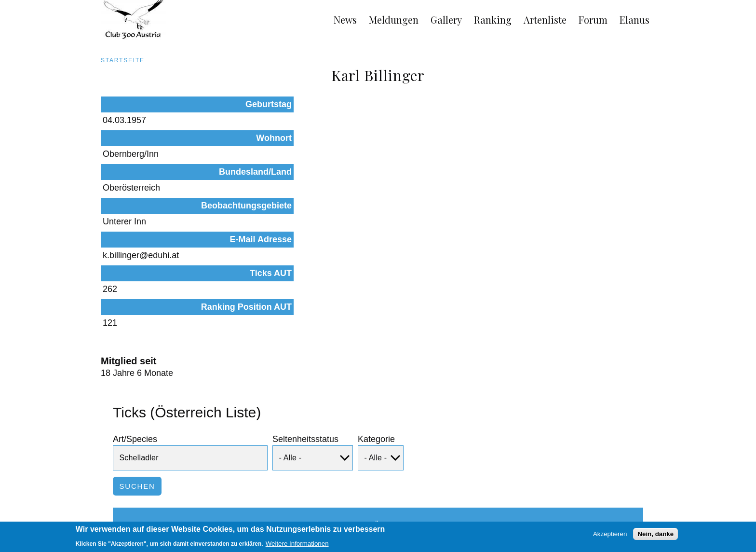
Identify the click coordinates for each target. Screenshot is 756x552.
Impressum (137, 510)
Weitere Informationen (297, 546)
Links (177, 510)
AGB (97, 510)
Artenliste (545, 20)
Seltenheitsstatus (305, 328)
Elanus (634, 20)
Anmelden (648, 510)
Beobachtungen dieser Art (568, 450)
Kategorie (376, 328)
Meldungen (394, 20)
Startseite (123, 60)
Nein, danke (655, 536)
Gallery (446, 20)
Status (237, 414)
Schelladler (155, 450)
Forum (593, 20)
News (345, 20)
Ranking (493, 20)
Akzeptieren (610, 536)
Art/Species (135, 328)
